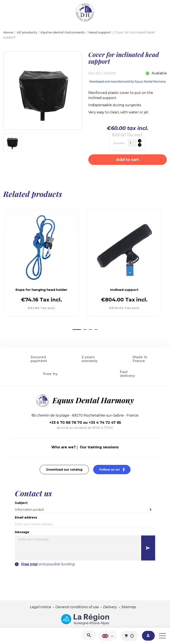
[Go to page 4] (96, 330)
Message (22, 532)
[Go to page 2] (85, 330)
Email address (26, 517)
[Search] (89, 635)
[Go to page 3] (90, 330)
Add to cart (128, 160)
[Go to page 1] (77, 330)
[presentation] (126, 575)
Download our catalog (64, 470)
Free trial (29, 564)
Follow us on (115, 469)
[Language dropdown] (108, 636)
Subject (21, 503)
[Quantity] (132, 143)
